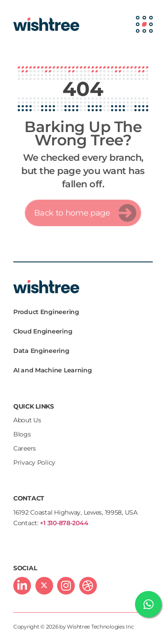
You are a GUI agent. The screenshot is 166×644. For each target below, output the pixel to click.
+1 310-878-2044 (64, 523)
